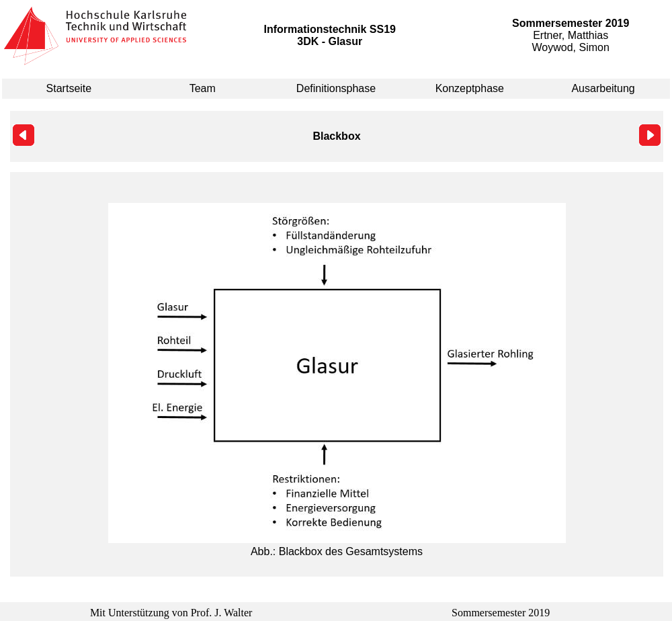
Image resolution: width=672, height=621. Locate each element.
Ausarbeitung (603, 88)
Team (203, 88)
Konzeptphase (470, 88)
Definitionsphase (336, 88)
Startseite (69, 88)
